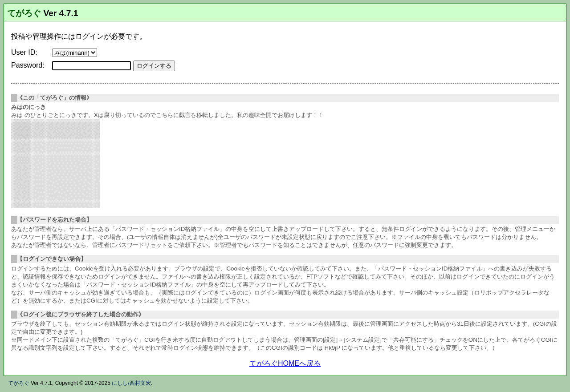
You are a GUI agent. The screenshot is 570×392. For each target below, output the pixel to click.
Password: (28, 65)
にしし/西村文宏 (131, 383)
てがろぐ (24, 13)
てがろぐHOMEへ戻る (285, 363)
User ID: (24, 52)
